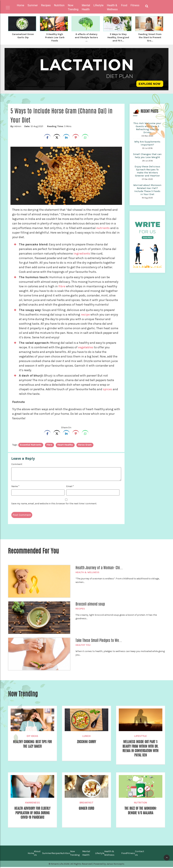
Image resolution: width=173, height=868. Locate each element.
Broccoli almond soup (90, 604)
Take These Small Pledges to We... (99, 640)
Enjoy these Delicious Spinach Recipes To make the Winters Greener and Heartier (147, 171)
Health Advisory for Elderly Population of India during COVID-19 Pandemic (32, 814)
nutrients (103, 227)
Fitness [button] (135, 5)
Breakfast (86, 803)
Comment (17, 464)
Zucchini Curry (86, 741)
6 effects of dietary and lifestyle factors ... (86, 37)
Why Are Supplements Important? (147, 143)
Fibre (49, 444)
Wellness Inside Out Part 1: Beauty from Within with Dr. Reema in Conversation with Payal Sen (140, 749)
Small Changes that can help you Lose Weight (147, 155)
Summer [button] (33, 5)
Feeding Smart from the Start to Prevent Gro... (150, 37)
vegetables (86, 347)
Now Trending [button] (73, 7)
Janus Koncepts (115, 865)
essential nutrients (31, 444)
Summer (47, 854)
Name (15, 486)
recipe (85, 314)
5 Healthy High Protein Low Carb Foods (55, 37)
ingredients (82, 253)
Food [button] (124, 5)
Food (124, 854)
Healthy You (83, 644)
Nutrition (140, 803)
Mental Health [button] (86, 7)
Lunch (86, 736)
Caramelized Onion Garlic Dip (23, 36)
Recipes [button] (46, 5)
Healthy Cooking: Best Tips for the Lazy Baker (32, 744)
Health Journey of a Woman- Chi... (99, 567)
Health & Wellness (87, 572)
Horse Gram (85, 444)
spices (108, 389)
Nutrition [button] (59, 5)
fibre (62, 286)
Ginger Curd (86, 809)
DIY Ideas (32, 736)
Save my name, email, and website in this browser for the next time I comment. (54, 503)
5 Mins (59, 126)
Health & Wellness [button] (112, 7)
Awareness (32, 803)
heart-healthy (65, 444)
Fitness (131, 854)
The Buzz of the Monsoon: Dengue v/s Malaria (140, 812)
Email (70, 486)
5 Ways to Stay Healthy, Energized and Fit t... (118, 37)
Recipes (80, 608)
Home (21, 5)
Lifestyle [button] (98, 5)
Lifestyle (141, 736)
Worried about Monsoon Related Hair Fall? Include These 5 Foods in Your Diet (147, 189)
